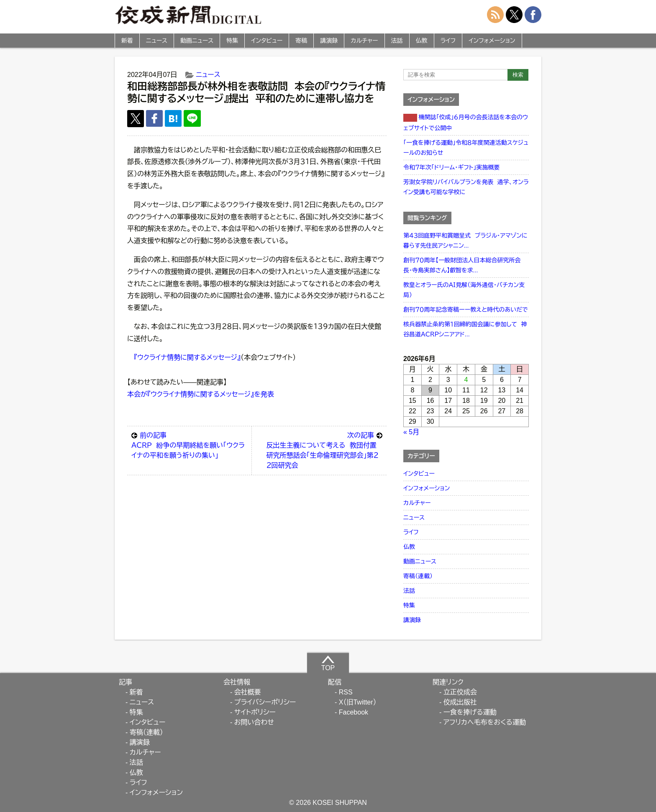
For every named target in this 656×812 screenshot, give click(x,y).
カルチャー (364, 41)
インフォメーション (492, 41)
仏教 (422, 41)
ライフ (448, 41)
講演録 (329, 41)
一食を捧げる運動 (470, 712)
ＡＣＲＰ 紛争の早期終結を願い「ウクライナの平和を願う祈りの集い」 (189, 445)
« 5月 (411, 432)
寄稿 (301, 41)
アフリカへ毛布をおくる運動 (485, 722)
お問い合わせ (254, 722)
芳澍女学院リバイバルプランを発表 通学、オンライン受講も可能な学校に (466, 187)
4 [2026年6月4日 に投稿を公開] (466, 380)
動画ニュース (197, 41)
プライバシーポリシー (265, 702)
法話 (397, 41)
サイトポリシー (255, 712)
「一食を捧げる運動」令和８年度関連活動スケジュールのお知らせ (466, 148)
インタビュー (267, 41)
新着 (127, 41)
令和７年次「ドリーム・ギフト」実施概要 (451, 167)
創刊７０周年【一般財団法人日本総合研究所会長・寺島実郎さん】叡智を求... (462, 265)
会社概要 (248, 692)
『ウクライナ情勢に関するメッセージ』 (187, 357)
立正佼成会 (460, 692)
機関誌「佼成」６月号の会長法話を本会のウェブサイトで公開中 (466, 123)
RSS (346, 692)
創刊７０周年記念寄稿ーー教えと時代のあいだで (466, 310)
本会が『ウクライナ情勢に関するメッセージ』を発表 (201, 394)
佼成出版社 (460, 702)
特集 (232, 41)
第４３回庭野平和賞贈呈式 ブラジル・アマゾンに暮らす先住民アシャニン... (465, 241)
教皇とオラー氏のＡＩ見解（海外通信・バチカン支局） (464, 290)
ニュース (157, 41)
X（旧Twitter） (358, 702)
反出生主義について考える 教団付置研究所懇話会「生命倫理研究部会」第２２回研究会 (324, 450)
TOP (328, 663)
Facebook (354, 712)
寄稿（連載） (418, 576)
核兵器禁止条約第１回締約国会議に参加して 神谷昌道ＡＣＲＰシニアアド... (465, 329)
